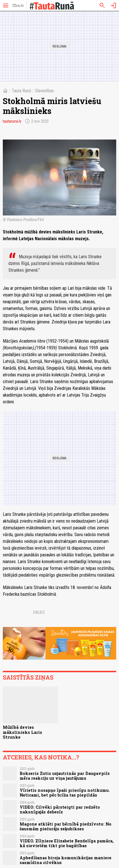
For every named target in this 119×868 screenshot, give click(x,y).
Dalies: (39, 612)
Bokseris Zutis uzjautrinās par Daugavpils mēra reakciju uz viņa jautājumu (65, 776)
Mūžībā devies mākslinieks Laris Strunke (22, 732)
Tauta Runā (21, 91)
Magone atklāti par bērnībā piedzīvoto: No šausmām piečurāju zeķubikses (66, 826)
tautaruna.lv (12, 121)
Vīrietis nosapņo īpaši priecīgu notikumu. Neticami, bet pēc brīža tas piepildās (65, 793)
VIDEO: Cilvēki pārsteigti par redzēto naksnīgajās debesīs (60, 809)
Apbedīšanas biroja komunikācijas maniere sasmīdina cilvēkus (66, 860)
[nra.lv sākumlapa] (18, 6)
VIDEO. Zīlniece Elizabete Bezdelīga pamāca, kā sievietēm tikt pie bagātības (67, 843)
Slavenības (44, 91)
